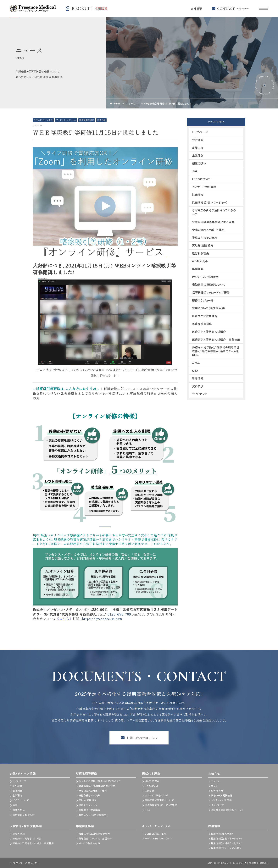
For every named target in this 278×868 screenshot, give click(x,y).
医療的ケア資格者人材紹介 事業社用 (216, 340)
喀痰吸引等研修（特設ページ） (227, 810)
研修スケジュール (203, 300)
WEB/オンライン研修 (43, 120)
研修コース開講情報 (222, 795)
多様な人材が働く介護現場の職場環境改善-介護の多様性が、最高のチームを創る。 (216, 351)
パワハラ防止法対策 (89, 843)
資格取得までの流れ (205, 238)
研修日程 (101, 120)
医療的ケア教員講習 (205, 316)
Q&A (195, 371)
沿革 (195, 171)
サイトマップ (200, 394)
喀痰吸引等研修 (87, 120)
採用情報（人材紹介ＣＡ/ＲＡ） (227, 843)
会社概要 (196, 8)
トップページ (200, 132)
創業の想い (199, 163)
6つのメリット (200, 261)
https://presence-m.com (102, 619)
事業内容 (198, 148)
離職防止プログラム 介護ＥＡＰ (96, 838)
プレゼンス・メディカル (66, 120)
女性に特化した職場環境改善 (94, 834)
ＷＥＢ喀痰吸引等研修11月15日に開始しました (166, 103)
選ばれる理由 (200, 253)
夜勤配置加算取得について (209, 285)
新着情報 (198, 378)
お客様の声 (217, 791)
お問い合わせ (33, 863)
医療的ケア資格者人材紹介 (209, 332)
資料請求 (198, 386)
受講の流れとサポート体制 (208, 230)
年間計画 (198, 269)
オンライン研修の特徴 (205, 277)
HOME (117, 103)
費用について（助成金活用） (209, 308)
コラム (196, 363)
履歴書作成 (19, 834)
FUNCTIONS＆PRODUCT (158, 838)
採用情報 (198, 195)
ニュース (131, 103)
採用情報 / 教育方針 (24, 815)
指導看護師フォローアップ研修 (211, 292)
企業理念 (198, 155)
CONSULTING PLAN (156, 834)
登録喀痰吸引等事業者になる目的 (213, 222)
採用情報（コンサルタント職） (226, 848)
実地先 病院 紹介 (203, 245)
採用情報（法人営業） (222, 834)
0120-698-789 (119, 614)
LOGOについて (201, 179)
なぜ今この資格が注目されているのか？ (214, 212)
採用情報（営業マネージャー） (210, 202)
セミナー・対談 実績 (204, 187)
